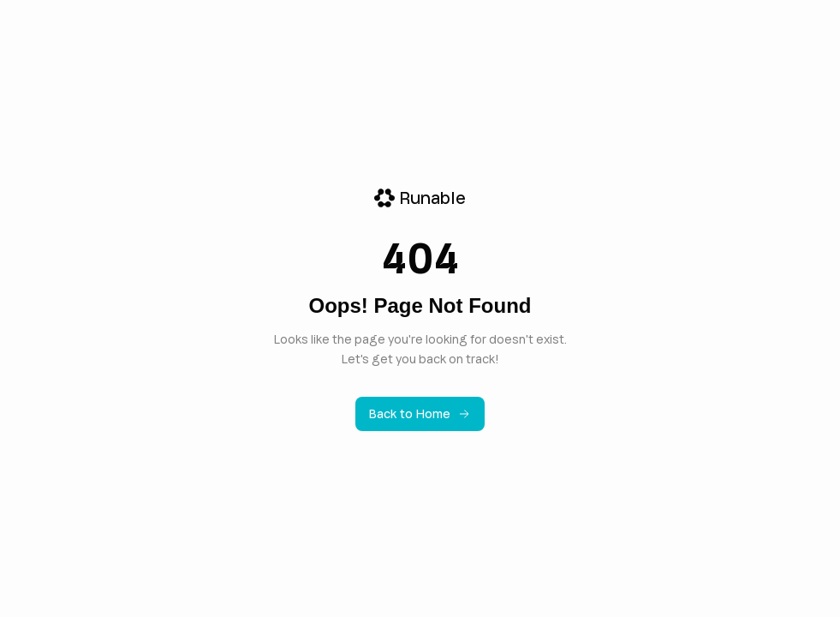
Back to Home (420, 413)
